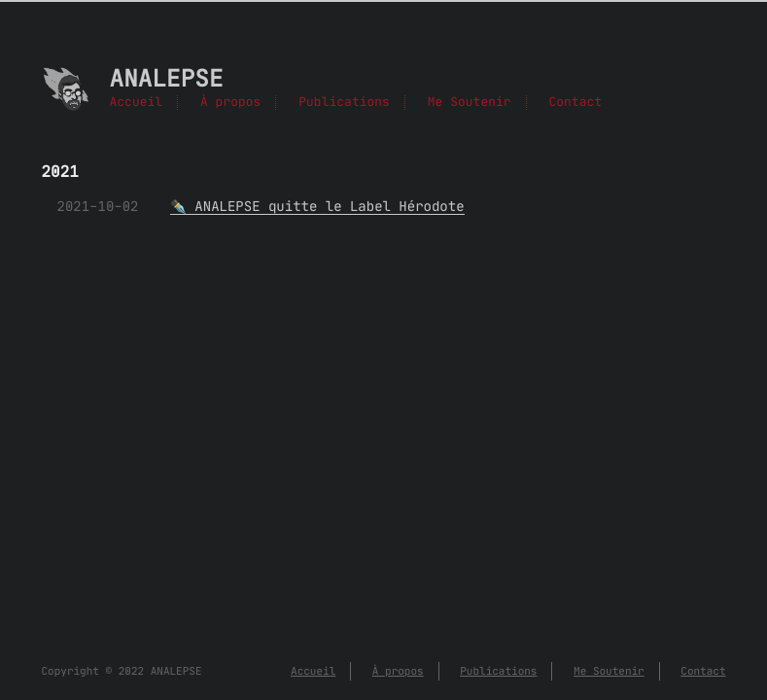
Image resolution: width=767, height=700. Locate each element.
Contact (575, 103)
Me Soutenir (470, 103)
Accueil (137, 103)
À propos (230, 103)
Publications (344, 103)
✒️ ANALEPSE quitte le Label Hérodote (317, 206)
